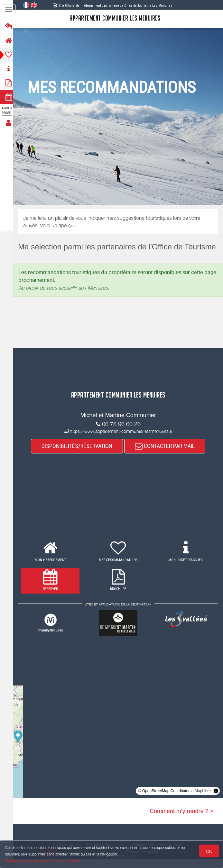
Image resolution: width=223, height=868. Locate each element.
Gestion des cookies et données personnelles (42, 860)
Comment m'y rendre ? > (181, 819)
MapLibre (203, 799)
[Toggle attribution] (216, 799)
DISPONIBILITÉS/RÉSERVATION (79, 454)
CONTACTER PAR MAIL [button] (167, 454)
